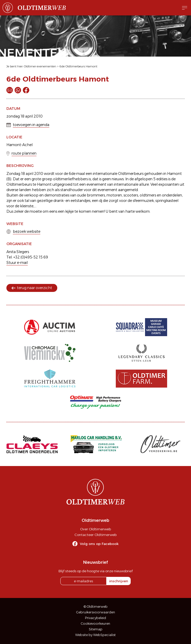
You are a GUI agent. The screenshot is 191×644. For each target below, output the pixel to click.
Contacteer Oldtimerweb (95, 535)
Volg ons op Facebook (99, 544)
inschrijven (119, 581)
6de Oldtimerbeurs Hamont (78, 66)
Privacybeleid (95, 618)
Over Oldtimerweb (95, 529)
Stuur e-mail (17, 263)
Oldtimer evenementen (40, 66)
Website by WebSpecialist (95, 635)
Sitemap (96, 629)
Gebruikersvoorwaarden (96, 612)
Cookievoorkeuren (95, 624)
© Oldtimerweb (96, 607)
